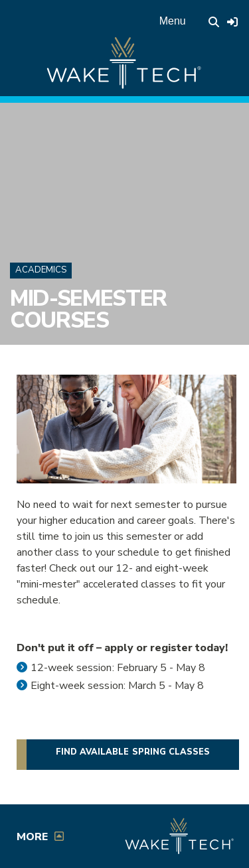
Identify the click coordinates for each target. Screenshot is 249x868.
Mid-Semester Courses (88, 309)
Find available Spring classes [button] (133, 752)
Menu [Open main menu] (173, 21)
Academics (41, 270)
